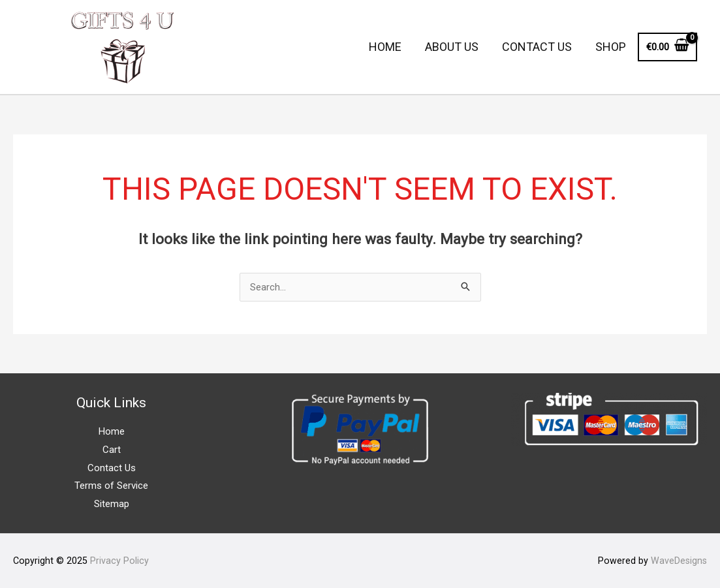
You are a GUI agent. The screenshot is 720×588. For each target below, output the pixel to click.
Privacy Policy (119, 561)
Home (112, 431)
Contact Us (112, 468)
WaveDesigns (679, 561)
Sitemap (112, 504)
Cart (112, 450)
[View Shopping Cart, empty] (667, 47)
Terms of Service (111, 486)
